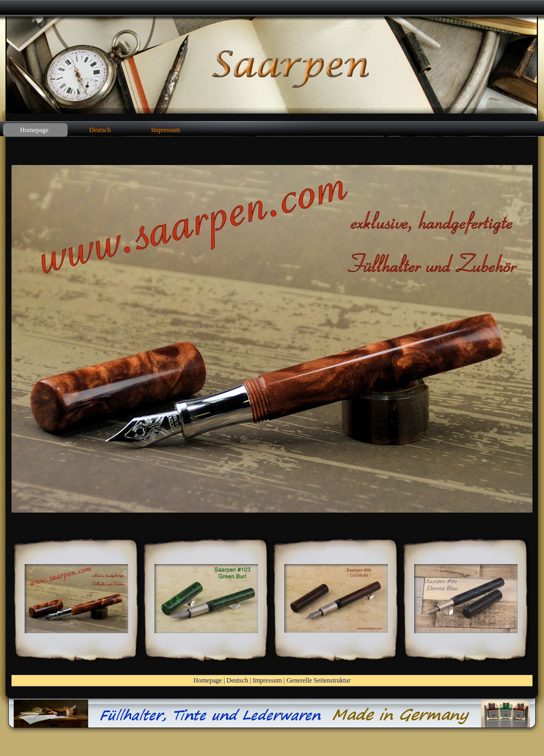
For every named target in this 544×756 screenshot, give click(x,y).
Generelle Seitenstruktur (319, 680)
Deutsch (237, 680)
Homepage (208, 680)
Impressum (267, 680)
